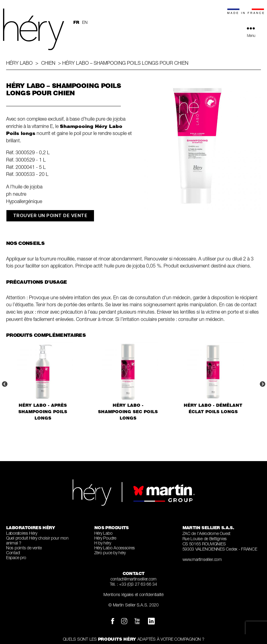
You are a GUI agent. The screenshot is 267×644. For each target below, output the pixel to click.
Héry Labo (19, 63)
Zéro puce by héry (110, 553)
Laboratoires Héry (22, 533)
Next (262, 384)
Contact (13, 553)
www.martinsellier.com (202, 559)
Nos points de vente (24, 548)
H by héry (103, 543)
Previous (5, 384)
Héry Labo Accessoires (115, 548)
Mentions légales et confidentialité (133, 594)
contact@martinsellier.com (133, 579)
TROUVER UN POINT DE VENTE (50, 215)
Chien (48, 63)
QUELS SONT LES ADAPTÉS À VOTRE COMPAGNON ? (134, 639)
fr (76, 22)
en (85, 22)
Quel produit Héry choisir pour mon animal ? (37, 540)
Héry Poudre (105, 538)
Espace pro (16, 557)
